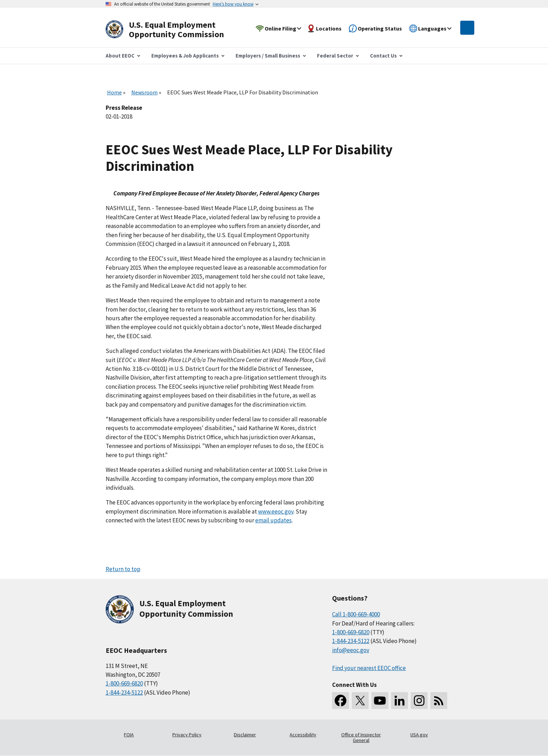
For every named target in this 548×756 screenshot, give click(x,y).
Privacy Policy (187, 735)
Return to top (123, 569)
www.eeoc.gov (276, 511)
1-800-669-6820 (124, 683)
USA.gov (419, 735)
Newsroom (144, 92)
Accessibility (303, 735)
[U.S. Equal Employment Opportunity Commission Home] (173, 30)
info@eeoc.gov (351, 650)
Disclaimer (245, 735)
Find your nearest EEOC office (369, 668)
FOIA (129, 735)
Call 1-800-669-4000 (356, 614)
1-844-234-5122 (124, 693)
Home (114, 92)
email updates (273, 520)
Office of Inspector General (361, 737)
